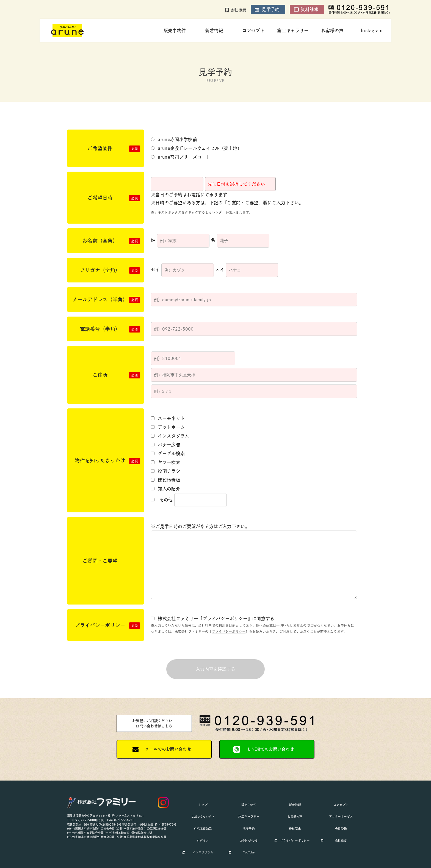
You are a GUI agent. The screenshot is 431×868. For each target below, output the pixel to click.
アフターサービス (341, 810)
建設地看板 (166, 480)
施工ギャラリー (293, 31)
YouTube (249, 831)
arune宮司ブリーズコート (181, 157)
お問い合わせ (249, 824)
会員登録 (341, 817)
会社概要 (238, 10)
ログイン (203, 824)
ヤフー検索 (166, 462)
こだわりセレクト (203, 810)
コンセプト (253, 31)
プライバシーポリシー (229, 631)
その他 (162, 500)
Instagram (372, 31)
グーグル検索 (168, 454)
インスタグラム (170, 436)
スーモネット (168, 418)
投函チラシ (166, 471)
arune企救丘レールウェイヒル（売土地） (196, 148)
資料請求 (310, 9)
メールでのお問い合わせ (168, 750)
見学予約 (271, 9)
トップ (203, 803)
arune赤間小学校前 (174, 139)
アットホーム (168, 427)
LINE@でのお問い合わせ (271, 750)
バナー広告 (166, 445)
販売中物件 (175, 31)
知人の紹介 (166, 489)
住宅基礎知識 (203, 817)
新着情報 (214, 31)
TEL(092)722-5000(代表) (84, 821)
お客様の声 (332, 31)
